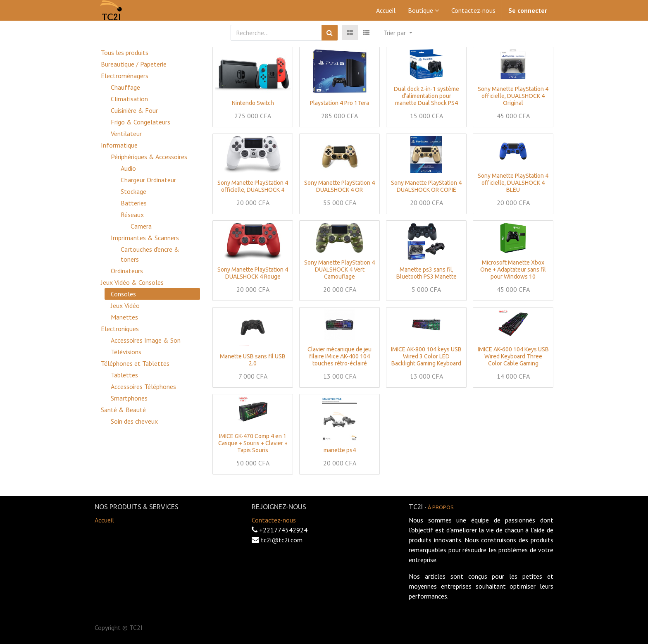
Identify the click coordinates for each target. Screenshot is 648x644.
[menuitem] (386, 10)
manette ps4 (340, 450)
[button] (398, 33)
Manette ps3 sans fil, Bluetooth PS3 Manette (426, 273)
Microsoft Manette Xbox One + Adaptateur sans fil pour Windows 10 (513, 270)
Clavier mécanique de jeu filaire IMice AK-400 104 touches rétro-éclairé (339, 356)
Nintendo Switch (253, 103)
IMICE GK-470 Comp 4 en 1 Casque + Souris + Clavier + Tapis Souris (253, 443)
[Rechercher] (330, 33)
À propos (441, 507)
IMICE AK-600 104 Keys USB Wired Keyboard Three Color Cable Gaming (513, 356)
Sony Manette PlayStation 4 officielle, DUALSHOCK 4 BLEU (513, 183)
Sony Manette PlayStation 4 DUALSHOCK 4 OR (339, 186)
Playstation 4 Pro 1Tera (339, 103)
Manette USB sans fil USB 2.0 (253, 360)
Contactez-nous (274, 520)
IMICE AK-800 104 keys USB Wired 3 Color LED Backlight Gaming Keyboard (426, 356)
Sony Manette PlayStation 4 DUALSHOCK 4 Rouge (253, 273)
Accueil (104, 520)
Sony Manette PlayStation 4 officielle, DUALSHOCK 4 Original (513, 96)
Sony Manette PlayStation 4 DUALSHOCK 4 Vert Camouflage (339, 270)
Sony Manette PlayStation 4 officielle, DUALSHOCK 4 (253, 186)
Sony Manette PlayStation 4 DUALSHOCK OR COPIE (426, 186)
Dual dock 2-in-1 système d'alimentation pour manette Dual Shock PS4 (426, 96)
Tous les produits (125, 52)
